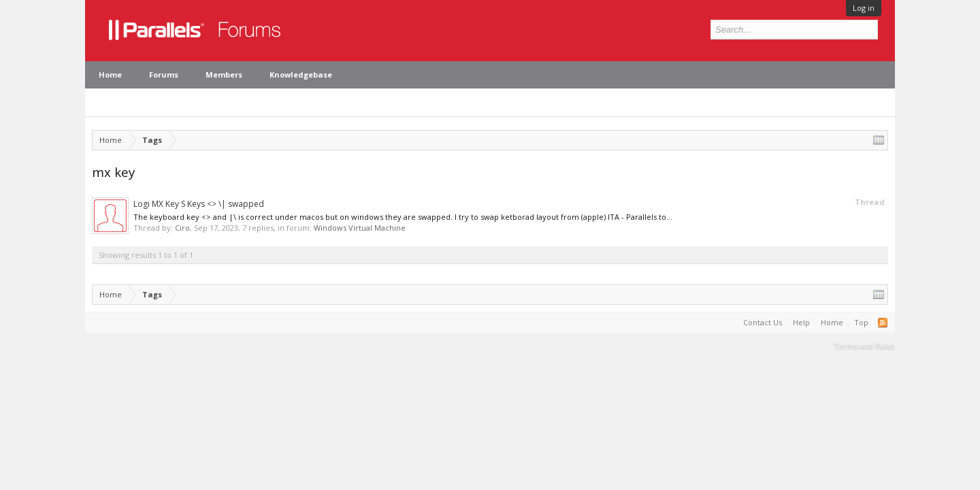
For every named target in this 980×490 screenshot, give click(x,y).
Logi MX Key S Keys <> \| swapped (199, 204)
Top (861, 322)
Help (801, 322)
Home (110, 75)
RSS (883, 323)
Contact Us (763, 322)
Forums (164, 75)
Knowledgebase (301, 75)
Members (224, 75)
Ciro (182, 228)
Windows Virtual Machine (360, 228)
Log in (864, 8)
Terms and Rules (864, 345)
